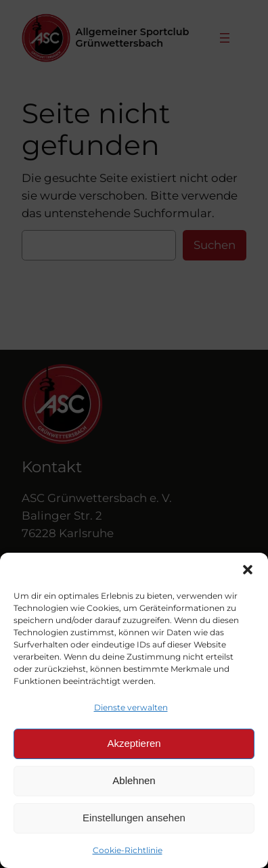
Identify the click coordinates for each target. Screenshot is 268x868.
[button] (248, 570)
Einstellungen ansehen (134, 818)
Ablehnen (134, 780)
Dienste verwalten (131, 707)
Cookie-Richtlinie (128, 850)
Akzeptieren (134, 743)
